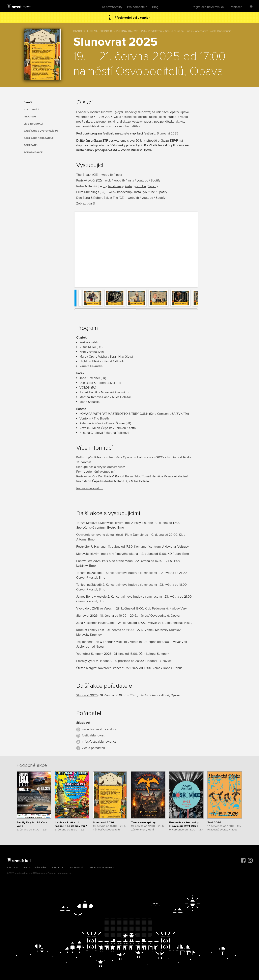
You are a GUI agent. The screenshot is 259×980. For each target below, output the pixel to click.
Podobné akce (33, 152)
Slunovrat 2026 (87, 616)
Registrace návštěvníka (208, 7)
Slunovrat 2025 (168, 133)
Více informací (33, 124)
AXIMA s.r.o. (39, 873)
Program (30, 117)
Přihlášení (237, 7)
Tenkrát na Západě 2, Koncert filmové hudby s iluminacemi (117, 573)
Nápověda (41, 868)
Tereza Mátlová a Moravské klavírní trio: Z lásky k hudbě (115, 523)
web (104, 175)
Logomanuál (76, 868)
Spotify (156, 180)
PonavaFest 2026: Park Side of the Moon (104, 561)
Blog (155, 7)
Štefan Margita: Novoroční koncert (100, 668)
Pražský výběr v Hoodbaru (94, 661)
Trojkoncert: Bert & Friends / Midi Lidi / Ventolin (109, 642)
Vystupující (31, 110)
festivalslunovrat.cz (90, 488)
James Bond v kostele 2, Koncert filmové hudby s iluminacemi (119, 597)
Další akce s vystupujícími (41, 131)
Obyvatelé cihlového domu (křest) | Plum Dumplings (112, 535)
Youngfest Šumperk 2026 (94, 654)
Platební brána (55, 873)
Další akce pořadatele (39, 138)
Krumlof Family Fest (90, 630)
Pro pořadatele (137, 7)
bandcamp (115, 186)
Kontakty (13, 868)
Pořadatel (31, 145)
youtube (142, 180)
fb (111, 175)
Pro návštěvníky (111, 7)
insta (119, 175)
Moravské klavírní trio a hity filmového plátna (107, 554)
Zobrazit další (86, 203)
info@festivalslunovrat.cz (99, 742)
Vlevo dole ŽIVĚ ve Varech (95, 609)
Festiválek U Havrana (91, 547)
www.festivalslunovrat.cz (99, 729)
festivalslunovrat (93, 735)
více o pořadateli (93, 748)
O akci (28, 102)
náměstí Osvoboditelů (129, 72)
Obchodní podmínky (101, 868)
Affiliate (58, 868)
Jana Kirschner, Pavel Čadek (96, 623)
